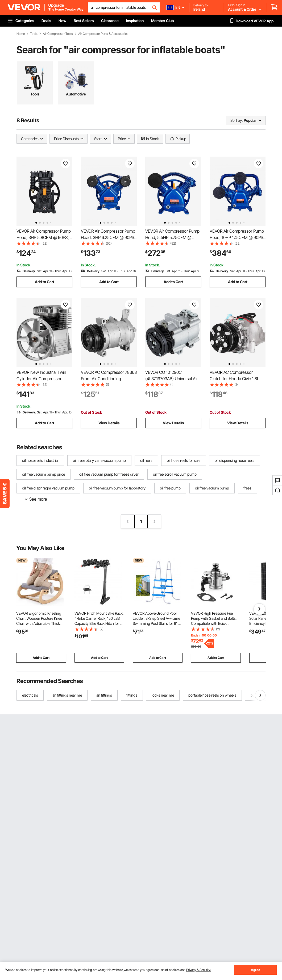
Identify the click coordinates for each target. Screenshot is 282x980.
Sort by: (237, 120)
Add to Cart (45, 282)
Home (21, 34)
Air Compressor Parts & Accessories (103, 34)
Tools (34, 34)
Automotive (76, 94)
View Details (109, 423)
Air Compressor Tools (58, 34)
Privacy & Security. (199, 970)
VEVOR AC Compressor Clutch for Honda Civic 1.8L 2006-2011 (234, 379)
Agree (256, 970)
